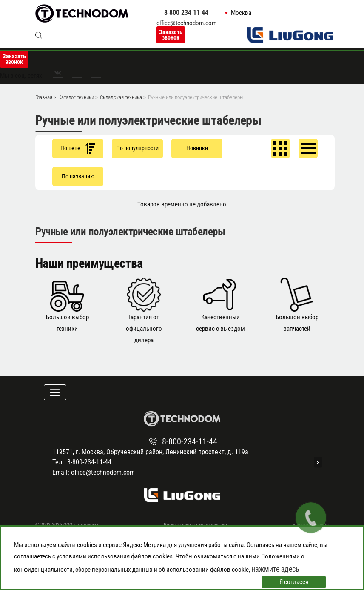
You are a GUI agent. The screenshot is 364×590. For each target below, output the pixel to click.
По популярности (137, 148)
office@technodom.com (186, 23)
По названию (78, 176)
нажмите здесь (275, 569)
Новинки (197, 148)
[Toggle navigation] (55, 392)
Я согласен (294, 582)
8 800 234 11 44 (186, 13)
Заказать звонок (171, 35)
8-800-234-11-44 (190, 441)
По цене (78, 148)
